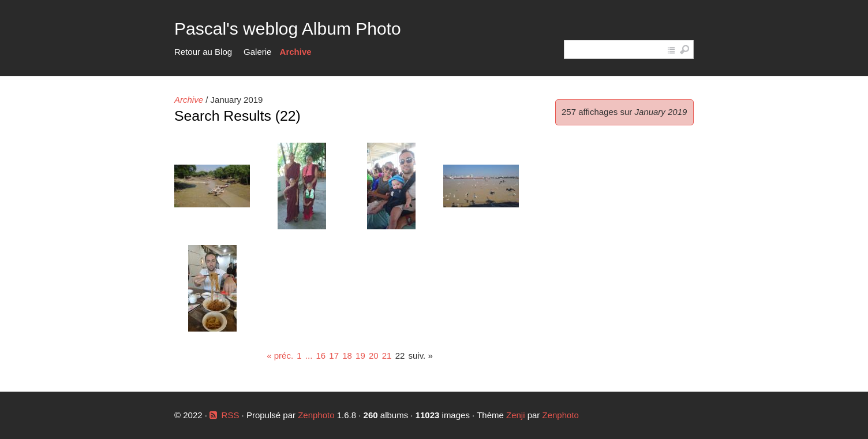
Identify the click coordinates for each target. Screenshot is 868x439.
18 (347, 356)
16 (321, 356)
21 (387, 356)
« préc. (280, 356)
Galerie (257, 52)
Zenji (516, 415)
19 (360, 356)
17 (334, 356)
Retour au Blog (203, 52)
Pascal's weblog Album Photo (288, 29)
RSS (231, 415)
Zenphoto (317, 415)
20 (374, 356)
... (309, 356)
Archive (296, 52)
